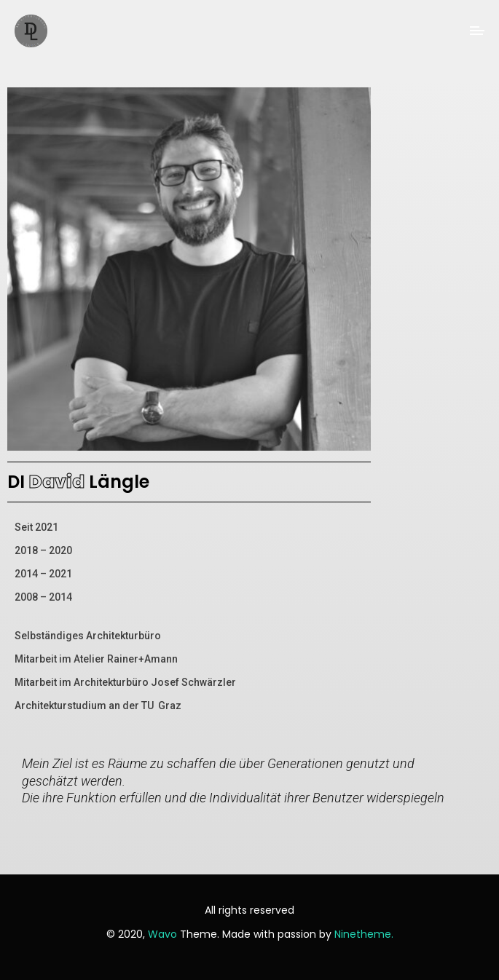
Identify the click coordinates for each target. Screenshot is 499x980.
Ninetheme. (364, 934)
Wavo (162, 934)
